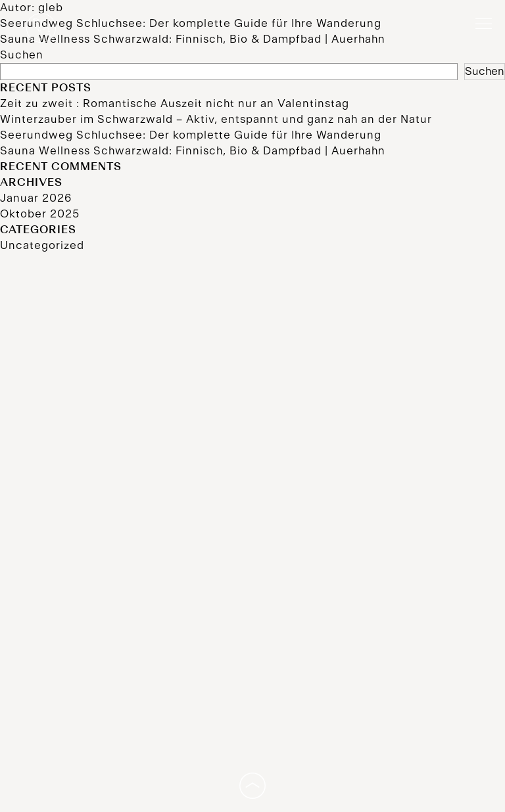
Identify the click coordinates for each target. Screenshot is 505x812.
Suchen (22, 55)
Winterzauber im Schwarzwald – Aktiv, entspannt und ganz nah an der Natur (216, 120)
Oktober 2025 (40, 214)
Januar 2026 (36, 198)
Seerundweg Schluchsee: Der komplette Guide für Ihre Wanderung (191, 135)
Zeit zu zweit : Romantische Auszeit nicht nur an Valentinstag (175, 104)
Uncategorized (42, 246)
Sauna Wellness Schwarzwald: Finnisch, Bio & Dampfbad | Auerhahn (193, 151)
